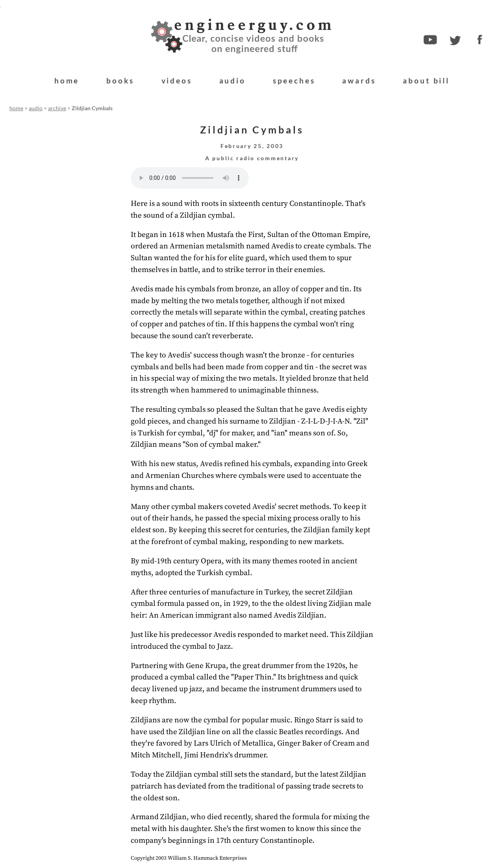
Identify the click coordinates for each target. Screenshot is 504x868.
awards (359, 81)
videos (177, 81)
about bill (426, 81)
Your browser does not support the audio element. (190, 178)
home (67, 81)
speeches (294, 81)
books (120, 81)
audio (233, 81)
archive (57, 108)
